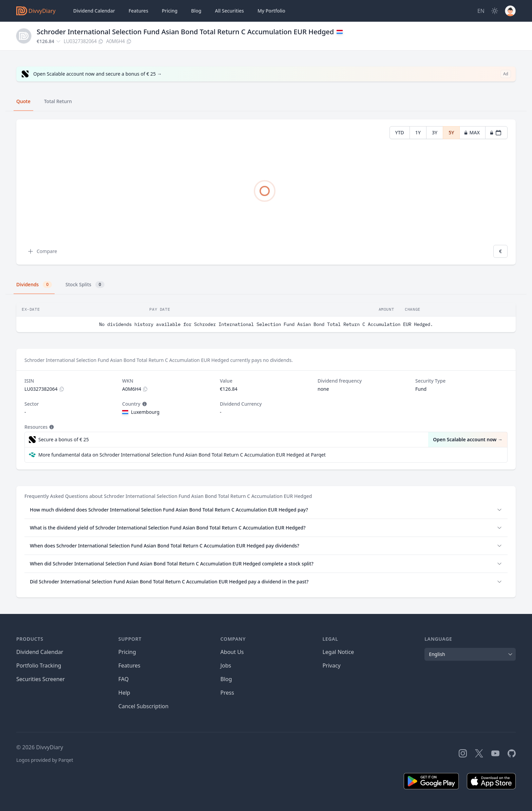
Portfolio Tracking (39, 665)
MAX (472, 132)
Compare (42, 251)
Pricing (170, 11)
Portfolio (271, 11)
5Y (451, 132)
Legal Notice (338, 652)
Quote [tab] (23, 101)
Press (227, 693)
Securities (229, 11)
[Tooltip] (144, 404)
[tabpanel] (266, 192)
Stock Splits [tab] (85, 285)
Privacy (331, 665)
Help (124, 693)
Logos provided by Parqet (45, 760)
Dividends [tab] (34, 285)
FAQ (123, 679)
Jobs (226, 665)
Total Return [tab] (58, 101)
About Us (232, 652)
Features (138, 11)
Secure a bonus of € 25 (64, 439)
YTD (400, 132)
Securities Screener (41, 679)
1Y (418, 132)
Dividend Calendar (94, 11)
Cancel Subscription (144, 706)
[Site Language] (481, 11)
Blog (226, 679)
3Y (435, 132)
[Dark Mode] (495, 11)
